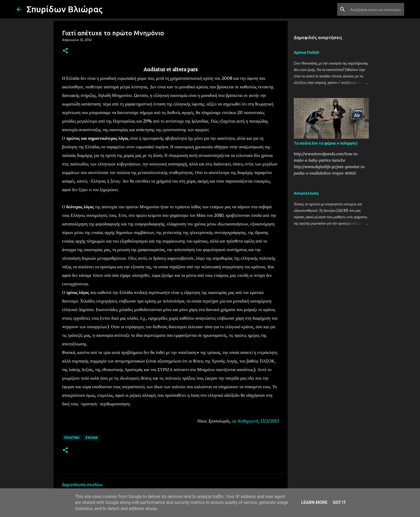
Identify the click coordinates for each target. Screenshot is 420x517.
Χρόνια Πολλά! (307, 52)
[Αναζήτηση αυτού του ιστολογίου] (376, 9)
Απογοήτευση (306, 193)
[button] (65, 51)
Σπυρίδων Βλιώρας (65, 9)
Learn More (314, 502)
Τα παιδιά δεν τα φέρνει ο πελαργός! (326, 143)
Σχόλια (91, 438)
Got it (339, 502)
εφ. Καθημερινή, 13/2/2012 (255, 421)
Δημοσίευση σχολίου (82, 485)
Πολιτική (72, 438)
